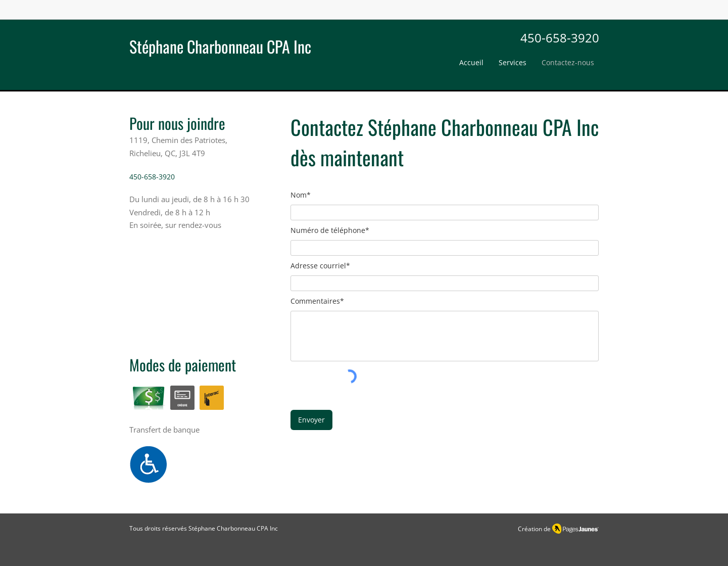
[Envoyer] (311, 420)
